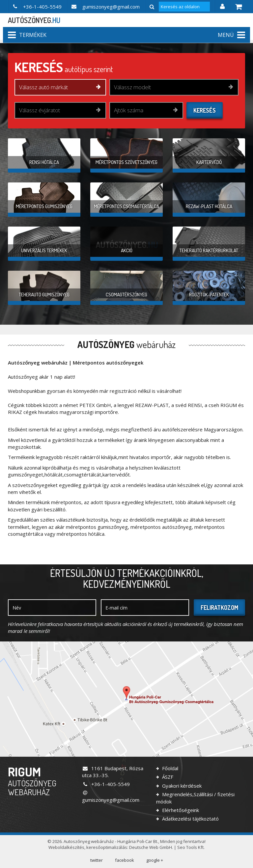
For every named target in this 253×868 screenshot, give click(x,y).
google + (155, 860)
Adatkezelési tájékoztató (190, 819)
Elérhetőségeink (180, 810)
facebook (125, 860)
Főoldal (169, 768)
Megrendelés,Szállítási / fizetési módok (195, 798)
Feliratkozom (219, 608)
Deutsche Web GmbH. (151, 847)
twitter (97, 860)
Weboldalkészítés (66, 847)
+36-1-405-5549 (106, 784)
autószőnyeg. (34, 20)
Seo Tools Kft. (191, 847)
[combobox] (60, 87)
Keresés (205, 110)
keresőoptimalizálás (107, 847)
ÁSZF (167, 777)
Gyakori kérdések (181, 786)
